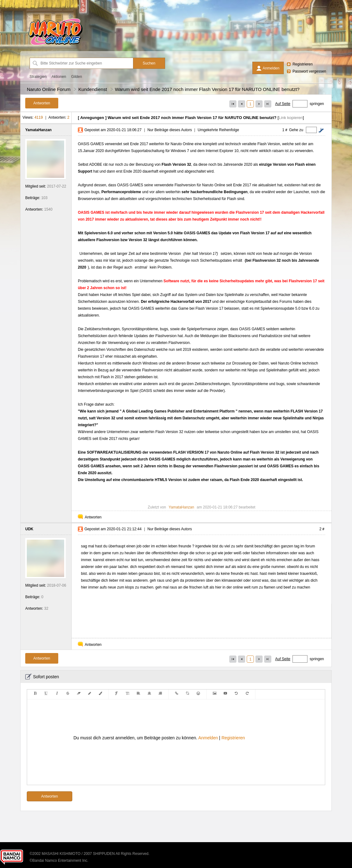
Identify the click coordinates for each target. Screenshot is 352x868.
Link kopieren (291, 118)
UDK (29, 529)
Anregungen (92, 118)
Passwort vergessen (309, 71)
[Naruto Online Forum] (55, 45)
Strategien (38, 77)
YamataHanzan (38, 130)
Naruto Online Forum (49, 89)
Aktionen (59, 77)
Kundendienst (93, 89)
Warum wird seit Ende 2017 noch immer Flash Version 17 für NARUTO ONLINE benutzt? (207, 89)
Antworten (93, 517)
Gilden (76, 77)
